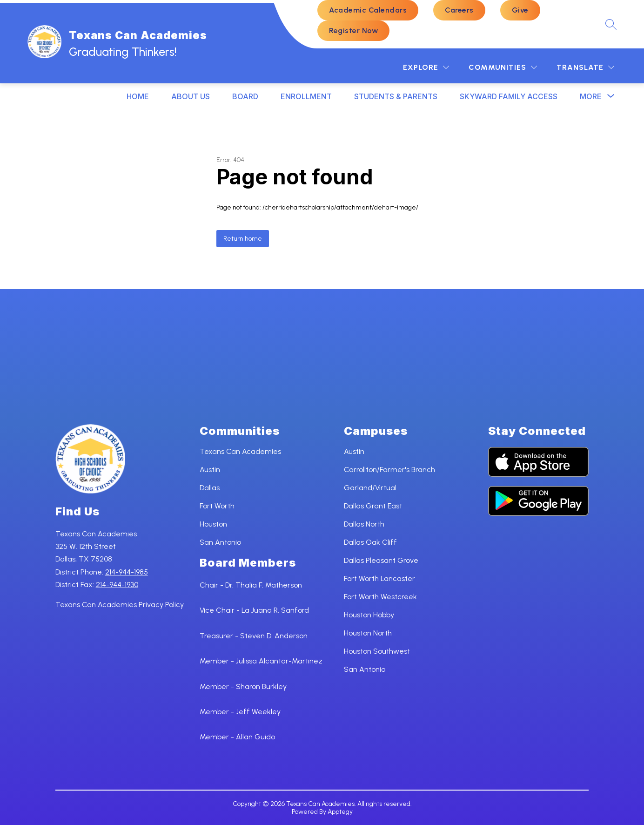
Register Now (353, 30)
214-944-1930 (117, 585)
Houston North (368, 633)
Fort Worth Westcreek (380, 597)
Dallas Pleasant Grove (381, 560)
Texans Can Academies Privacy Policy (120, 605)
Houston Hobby (369, 615)
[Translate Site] (585, 67)
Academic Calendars (368, 10)
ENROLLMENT (306, 96)
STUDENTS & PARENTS (396, 96)
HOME (138, 96)
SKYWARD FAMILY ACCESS (509, 96)
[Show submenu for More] (591, 96)
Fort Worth (217, 506)
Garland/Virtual (370, 488)
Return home (243, 239)
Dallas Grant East (373, 506)
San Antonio (220, 542)
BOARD (245, 96)
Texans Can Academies (240, 451)
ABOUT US (191, 96)
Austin (210, 470)
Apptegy (340, 812)
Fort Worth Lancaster (379, 578)
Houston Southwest (377, 651)
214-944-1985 (127, 572)
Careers (459, 10)
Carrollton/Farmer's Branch (389, 470)
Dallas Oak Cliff (370, 542)
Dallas (210, 488)
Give (520, 10)
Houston (213, 524)
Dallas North (364, 524)
